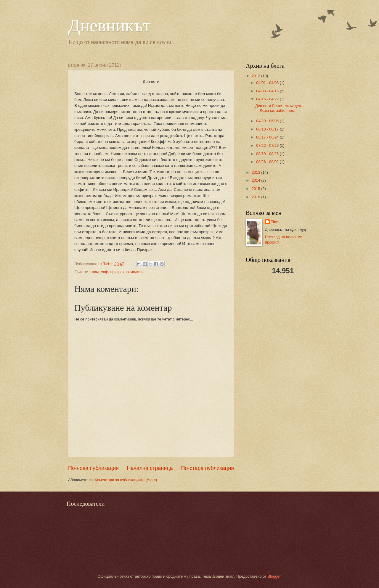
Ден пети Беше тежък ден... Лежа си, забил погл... (280, 108)
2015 (256, 189)
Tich (275, 222)
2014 (256, 180)
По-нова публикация (93, 468)
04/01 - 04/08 (268, 83)
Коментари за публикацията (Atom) (126, 480)
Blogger (274, 576)
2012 (256, 76)
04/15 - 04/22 (268, 99)
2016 (256, 197)
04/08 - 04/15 (268, 91)
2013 (256, 172)
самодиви (135, 272)
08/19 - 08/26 (268, 154)
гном (94, 272)
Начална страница (150, 468)
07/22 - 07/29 (268, 145)
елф (104, 272)
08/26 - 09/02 (268, 162)
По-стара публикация (207, 468)
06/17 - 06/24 (268, 137)
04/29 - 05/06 (268, 121)
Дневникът (109, 25)
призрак (117, 272)
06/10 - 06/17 (268, 129)
